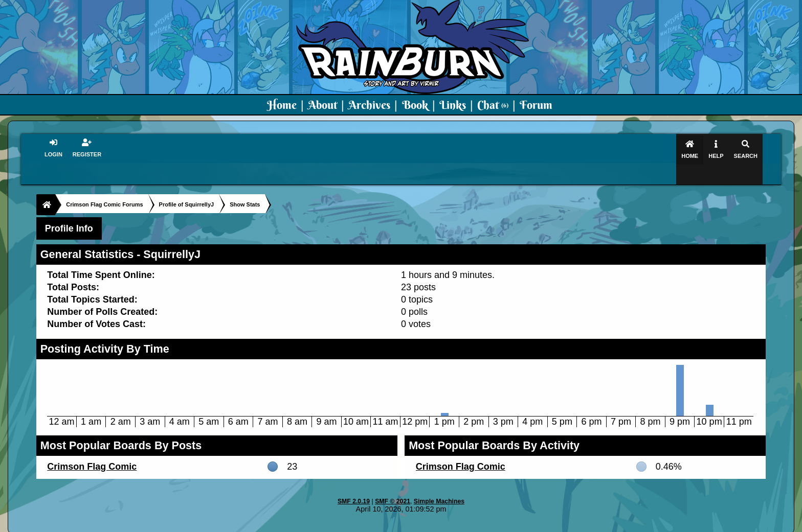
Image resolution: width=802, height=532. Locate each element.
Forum (536, 105)
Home (282, 105)
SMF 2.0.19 (354, 481)
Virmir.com (384, 525)
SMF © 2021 (393, 481)
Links (453, 105)
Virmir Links (604, 525)
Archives (369, 105)
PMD (518, 525)
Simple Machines (439, 481)
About (322, 105)
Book (415, 105)
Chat (493, 105)
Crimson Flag (432, 525)
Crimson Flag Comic (92, 447)
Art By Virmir (555, 525)
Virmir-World (482, 525)
